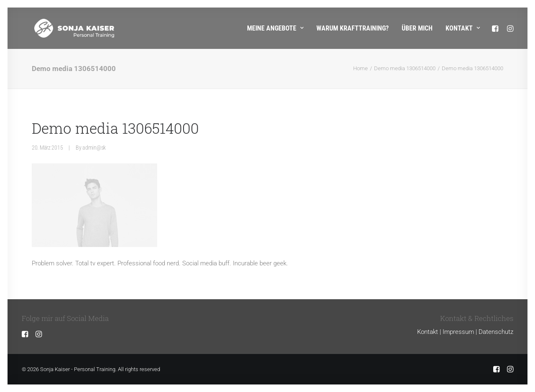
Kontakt (463, 28)
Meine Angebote (275, 28)
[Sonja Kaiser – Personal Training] (62, 28)
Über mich (417, 28)
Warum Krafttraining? (353, 28)
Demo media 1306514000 (405, 68)
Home (360, 68)
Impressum (458, 332)
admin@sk (94, 148)
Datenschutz (496, 332)
